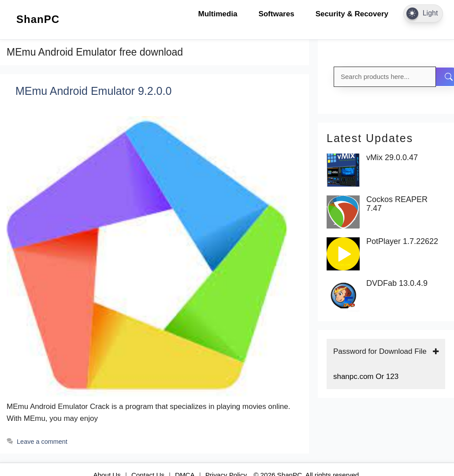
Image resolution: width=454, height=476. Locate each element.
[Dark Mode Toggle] (423, 13)
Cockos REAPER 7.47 (397, 204)
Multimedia (218, 14)
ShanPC (38, 19)
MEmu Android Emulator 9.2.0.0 (93, 91)
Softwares (276, 14)
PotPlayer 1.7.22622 (402, 242)
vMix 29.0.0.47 (392, 158)
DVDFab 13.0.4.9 (397, 283)
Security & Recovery (352, 14)
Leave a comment (42, 442)
